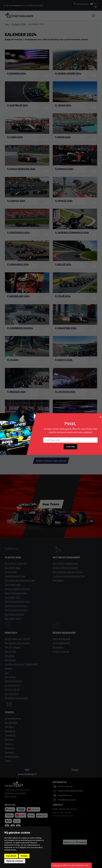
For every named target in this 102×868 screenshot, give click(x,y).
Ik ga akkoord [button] (11, 856)
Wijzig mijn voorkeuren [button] (15, 861)
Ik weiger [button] (24, 856)
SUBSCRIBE (70, 447)
